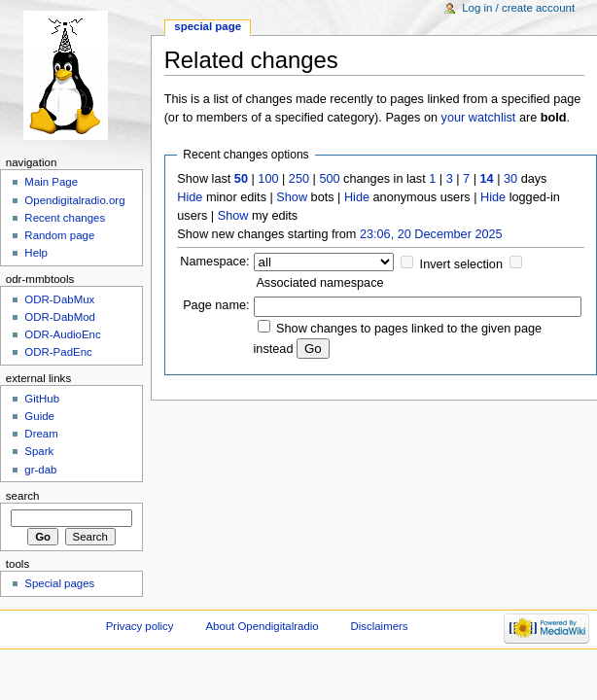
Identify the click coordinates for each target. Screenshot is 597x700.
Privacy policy (140, 626)
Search (23, 496)
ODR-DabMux (59, 299)
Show (292, 197)
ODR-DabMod (60, 317)
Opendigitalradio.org (74, 200)
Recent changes (65, 218)
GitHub (42, 399)
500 (329, 179)
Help (36, 253)
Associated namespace (319, 283)
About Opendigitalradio (262, 626)
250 (299, 179)
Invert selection (461, 264)
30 (510, 179)
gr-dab (40, 470)
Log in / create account (518, 8)
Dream (41, 434)
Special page (208, 26)
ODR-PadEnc (58, 352)
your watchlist (479, 118)
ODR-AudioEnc (62, 334)
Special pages (59, 583)
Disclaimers (380, 626)
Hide (190, 197)
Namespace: (214, 262)
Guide (39, 416)
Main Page (51, 182)
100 (268, 179)
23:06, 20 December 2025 (431, 234)
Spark (39, 451)
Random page (59, 235)
